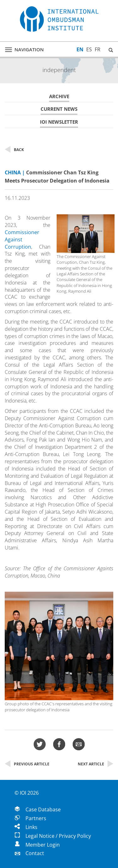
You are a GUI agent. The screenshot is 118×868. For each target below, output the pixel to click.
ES (89, 49)
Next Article (96, 764)
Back (14, 150)
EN (80, 49)
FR (98, 49)
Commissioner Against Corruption (22, 240)
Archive (59, 96)
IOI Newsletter (59, 122)
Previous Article (27, 764)
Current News (59, 109)
